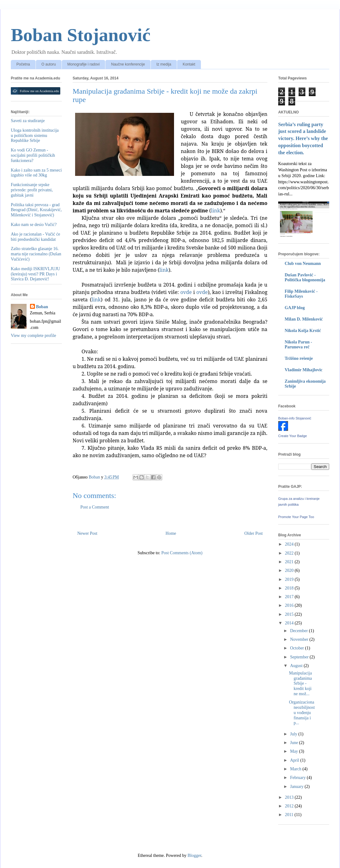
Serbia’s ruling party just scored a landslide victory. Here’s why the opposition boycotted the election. (303, 139)
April (295, 760)
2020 (290, 570)
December (299, 631)
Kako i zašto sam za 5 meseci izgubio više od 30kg (36, 173)
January (297, 787)
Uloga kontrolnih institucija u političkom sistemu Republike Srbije (35, 136)
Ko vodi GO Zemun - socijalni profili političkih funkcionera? (33, 155)
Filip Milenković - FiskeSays (301, 294)
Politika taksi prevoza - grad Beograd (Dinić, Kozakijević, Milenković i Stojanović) (36, 210)
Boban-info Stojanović (295, 418)
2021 (290, 562)
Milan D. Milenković (304, 319)
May (294, 751)
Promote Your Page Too (296, 517)
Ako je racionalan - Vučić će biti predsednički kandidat (35, 237)
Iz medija (164, 64)
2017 (290, 597)
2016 (290, 605)
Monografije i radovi (84, 64)
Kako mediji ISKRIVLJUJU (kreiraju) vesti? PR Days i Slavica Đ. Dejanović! (35, 274)
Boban (42, 307)
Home (171, 533)
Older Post (254, 533)
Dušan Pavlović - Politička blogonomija (305, 277)
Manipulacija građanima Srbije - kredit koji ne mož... (300, 683)
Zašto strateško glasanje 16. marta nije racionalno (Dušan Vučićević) (36, 254)
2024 (290, 544)
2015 (290, 614)
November (300, 639)
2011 (290, 815)
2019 (290, 579)
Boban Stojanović (81, 35)
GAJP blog (295, 308)
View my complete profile (34, 336)
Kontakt (189, 64)
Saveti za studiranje (28, 121)
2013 (290, 797)
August (297, 666)
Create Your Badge (293, 436)
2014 (290, 623)
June (294, 743)
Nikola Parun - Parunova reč (298, 345)
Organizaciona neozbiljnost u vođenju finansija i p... (302, 713)
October (297, 648)
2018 (290, 588)
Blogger (194, 855)
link (164, 270)
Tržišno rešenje (299, 358)
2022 (290, 553)
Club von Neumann (303, 264)
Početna (23, 64)
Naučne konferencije (128, 64)
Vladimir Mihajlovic (304, 370)
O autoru (49, 64)
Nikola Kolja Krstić (303, 331)
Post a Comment (95, 507)
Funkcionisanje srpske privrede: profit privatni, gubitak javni (32, 190)
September (300, 657)
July (294, 734)
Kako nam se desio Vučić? (34, 225)
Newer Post (87, 533)
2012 (290, 806)
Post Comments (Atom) (182, 553)
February (298, 778)
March (296, 769)
